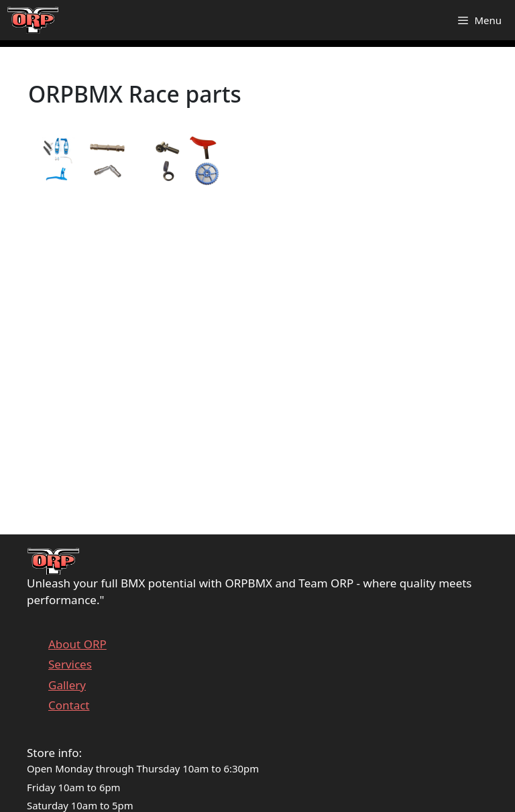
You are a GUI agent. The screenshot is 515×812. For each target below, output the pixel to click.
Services (70, 664)
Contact (69, 705)
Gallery (67, 685)
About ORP (77, 644)
